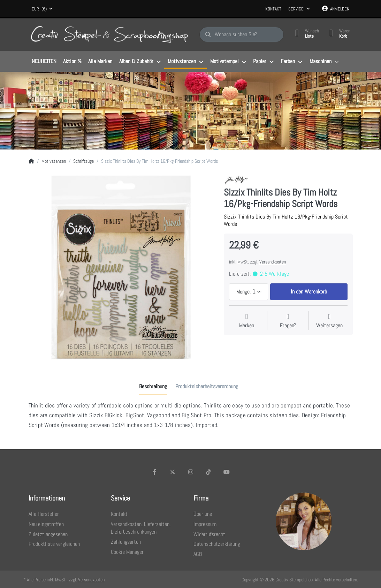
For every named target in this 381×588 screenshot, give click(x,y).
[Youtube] (227, 472)
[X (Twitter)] (173, 472)
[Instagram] (191, 472)
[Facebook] (155, 472)
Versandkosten (273, 262)
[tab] (153, 387)
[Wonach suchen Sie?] (242, 35)
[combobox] (43, 9)
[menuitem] (44, 62)
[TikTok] (208, 472)
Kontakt (273, 9)
